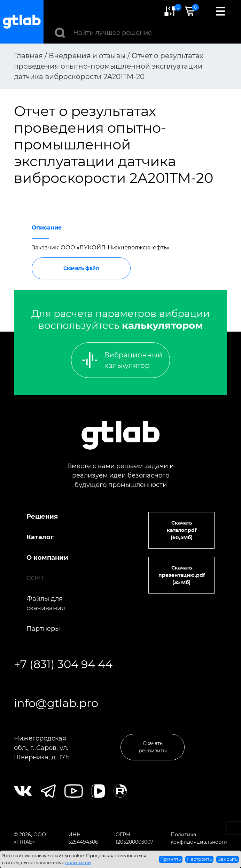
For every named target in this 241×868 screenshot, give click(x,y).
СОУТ (35, 578)
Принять (170, 859)
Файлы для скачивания (46, 603)
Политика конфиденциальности (199, 838)
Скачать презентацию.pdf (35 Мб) (182, 575)
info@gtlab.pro (56, 703)
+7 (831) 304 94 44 (63, 664)
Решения (42, 517)
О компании (47, 558)
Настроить (199, 859)
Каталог (40, 537)
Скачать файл (81, 268)
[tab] (47, 226)
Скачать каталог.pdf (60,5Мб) (182, 530)
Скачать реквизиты (153, 747)
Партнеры (43, 629)
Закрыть (228, 859)
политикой (78, 862)
